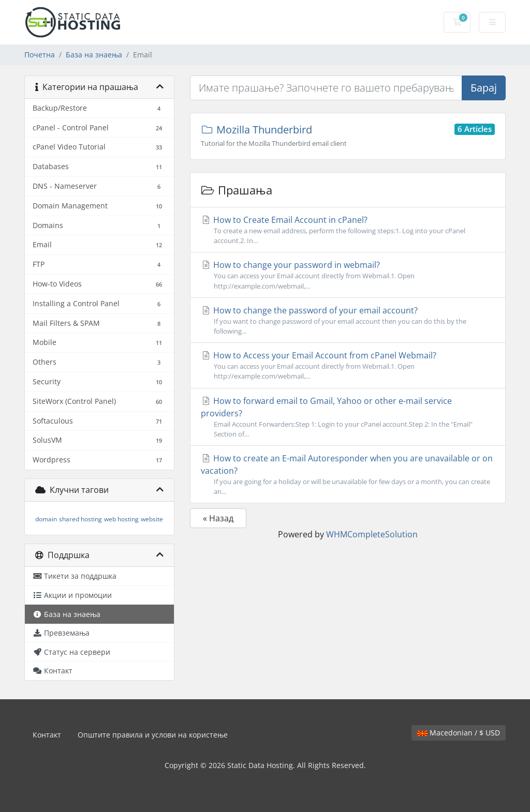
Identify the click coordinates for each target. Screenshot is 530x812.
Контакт (47, 735)
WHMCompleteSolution (372, 534)
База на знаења (94, 55)
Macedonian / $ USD (459, 733)
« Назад (218, 518)
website (152, 519)
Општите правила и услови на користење (153, 735)
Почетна (40, 55)
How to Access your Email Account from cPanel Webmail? (348, 365)
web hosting (121, 519)
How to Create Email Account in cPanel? (348, 230)
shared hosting (80, 519)
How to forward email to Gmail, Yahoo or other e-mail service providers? (348, 417)
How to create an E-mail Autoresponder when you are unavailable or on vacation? (348, 475)
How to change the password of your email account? (348, 320)
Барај (484, 88)
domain (46, 519)
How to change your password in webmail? (348, 275)
